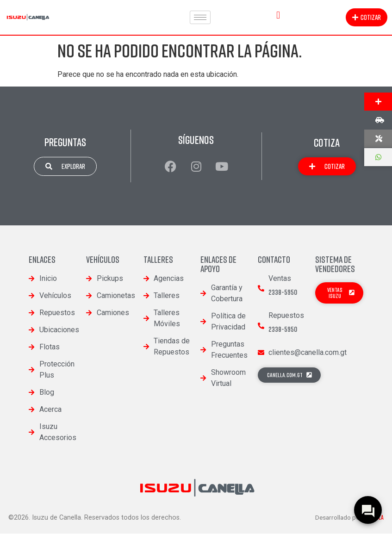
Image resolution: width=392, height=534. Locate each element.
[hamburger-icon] (200, 17)
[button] (278, 15)
